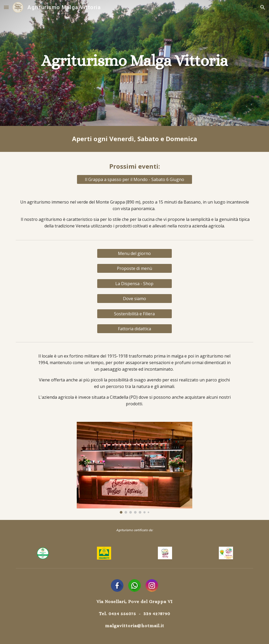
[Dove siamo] (134, 299)
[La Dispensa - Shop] (134, 284)
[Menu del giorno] (134, 253)
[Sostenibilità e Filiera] (134, 314)
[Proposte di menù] (134, 268)
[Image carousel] (135, 468)
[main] (134, 63)
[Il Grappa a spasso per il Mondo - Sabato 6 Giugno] (135, 179)
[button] (6, 7)
